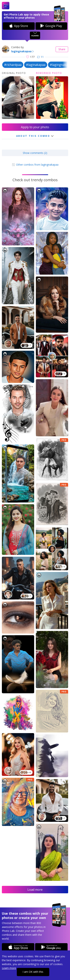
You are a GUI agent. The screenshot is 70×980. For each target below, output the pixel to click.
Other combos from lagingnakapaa (35, 165)
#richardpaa (13, 65)
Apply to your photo (35, 127)
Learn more (9, 968)
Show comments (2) (35, 153)
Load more (35, 890)
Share (62, 49)
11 (40, 57)
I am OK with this (33, 972)
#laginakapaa (36, 65)
